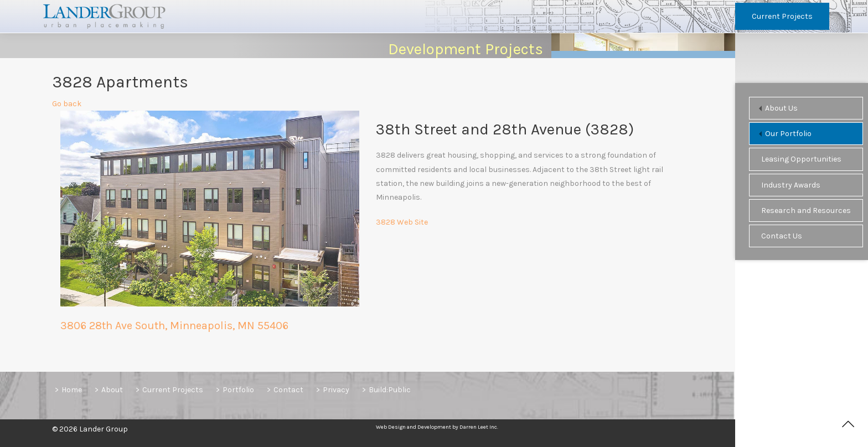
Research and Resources (806, 210)
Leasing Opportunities (801, 159)
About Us (781, 108)
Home (72, 390)
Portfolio (238, 390)
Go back (67, 105)
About (112, 390)
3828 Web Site (402, 224)
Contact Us (782, 236)
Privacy (336, 390)
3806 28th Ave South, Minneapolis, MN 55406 (174, 327)
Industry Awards (791, 185)
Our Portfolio (788, 134)
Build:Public (390, 390)
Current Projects (782, 16)
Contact (288, 390)
